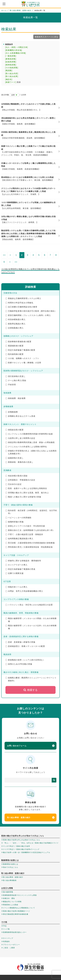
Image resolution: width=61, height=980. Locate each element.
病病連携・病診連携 (15, 398)
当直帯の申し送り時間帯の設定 (20, 438)
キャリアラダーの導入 (16, 565)
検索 (54, 780)
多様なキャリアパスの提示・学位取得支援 (25, 526)
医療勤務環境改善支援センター (15, 932)
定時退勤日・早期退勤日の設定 (20, 480)
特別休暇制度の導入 (15, 319)
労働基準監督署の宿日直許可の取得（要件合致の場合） (31, 311)
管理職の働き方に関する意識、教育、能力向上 (27, 493)
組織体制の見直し (15, 458)
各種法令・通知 (9, 898)
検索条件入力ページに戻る (46, 37)
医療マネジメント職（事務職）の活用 (23, 363)
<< (4, 255)
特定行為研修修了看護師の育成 (20, 569)
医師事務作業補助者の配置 (18, 342)
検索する (30, 690)
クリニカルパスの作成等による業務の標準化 (26, 447)
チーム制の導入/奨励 (16, 380)
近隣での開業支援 (15, 573)
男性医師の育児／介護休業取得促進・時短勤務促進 (29, 547)
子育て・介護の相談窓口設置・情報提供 (24, 534)
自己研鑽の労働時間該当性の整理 (21, 307)
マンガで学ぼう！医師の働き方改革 (16, 846)
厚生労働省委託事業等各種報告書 (16, 914)
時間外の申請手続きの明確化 (19, 303)
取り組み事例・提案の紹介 (21, 10)
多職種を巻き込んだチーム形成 (20, 416)
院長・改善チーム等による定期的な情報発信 (26, 488)
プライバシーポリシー (11, 945)
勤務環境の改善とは (11, 864)
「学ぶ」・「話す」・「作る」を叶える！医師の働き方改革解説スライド (31, 843)
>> (16, 262)
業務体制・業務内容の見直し (19, 462)
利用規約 (6, 942)
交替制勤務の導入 (15, 328)
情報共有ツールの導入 (16, 587)
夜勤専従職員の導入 (15, 324)
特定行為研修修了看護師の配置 (20, 350)
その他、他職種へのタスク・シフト (22, 358)
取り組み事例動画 (10, 880)
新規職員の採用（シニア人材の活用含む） (25, 660)
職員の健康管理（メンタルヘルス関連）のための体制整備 (31, 620)
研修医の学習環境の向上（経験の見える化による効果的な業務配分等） (31, 452)
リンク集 (6, 929)
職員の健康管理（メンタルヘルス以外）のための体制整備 (31, 627)
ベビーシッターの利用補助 (18, 518)
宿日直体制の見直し (15, 376)
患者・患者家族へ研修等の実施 (20, 642)
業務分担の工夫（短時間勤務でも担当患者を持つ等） (30, 530)
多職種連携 (12, 412)
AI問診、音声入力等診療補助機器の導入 (24, 591)
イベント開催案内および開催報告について (19, 908)
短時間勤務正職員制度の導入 (19, 539)
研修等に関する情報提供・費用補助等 (23, 561)
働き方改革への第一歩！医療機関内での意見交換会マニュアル (27, 852)
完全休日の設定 (14, 484)
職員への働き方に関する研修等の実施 (23, 497)
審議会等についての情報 (12, 902)
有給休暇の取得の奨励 (16, 476)
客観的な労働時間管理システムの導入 (23, 298)
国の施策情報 (8, 892)
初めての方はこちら (11, 867)
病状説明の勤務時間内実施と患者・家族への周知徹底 (30, 442)
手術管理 (11, 385)
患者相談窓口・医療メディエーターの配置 (25, 646)
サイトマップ (8, 938)
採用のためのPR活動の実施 (19, 664)
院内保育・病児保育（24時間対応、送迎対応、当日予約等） (31, 512)
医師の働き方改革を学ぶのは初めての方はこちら (21, 840)
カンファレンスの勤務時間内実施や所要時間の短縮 (29, 434)
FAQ (5, 926)
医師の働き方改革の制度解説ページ (16, 911)
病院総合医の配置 (15, 430)
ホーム (4, 10)
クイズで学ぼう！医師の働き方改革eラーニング (21, 849)
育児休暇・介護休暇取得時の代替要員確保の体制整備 (30, 543)
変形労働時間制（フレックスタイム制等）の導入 (28, 315)
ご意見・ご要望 (9, 948)
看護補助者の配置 (15, 346)
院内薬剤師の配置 (15, 354)
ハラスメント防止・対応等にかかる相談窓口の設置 (29, 605)
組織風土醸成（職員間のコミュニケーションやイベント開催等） (31, 679)
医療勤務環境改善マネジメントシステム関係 (20, 895)
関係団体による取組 (11, 905)
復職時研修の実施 (15, 522)
